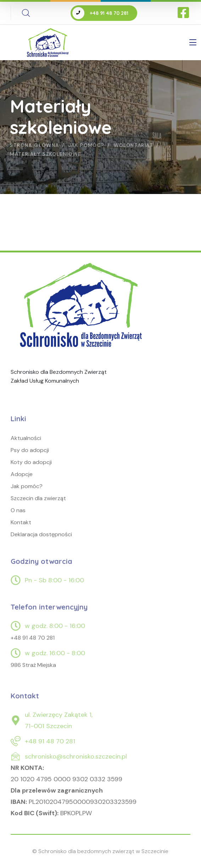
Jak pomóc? (86, 145)
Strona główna (34, 145)
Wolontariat (133, 145)
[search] (26, 13)
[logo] (82, 307)
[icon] (184, 13)
